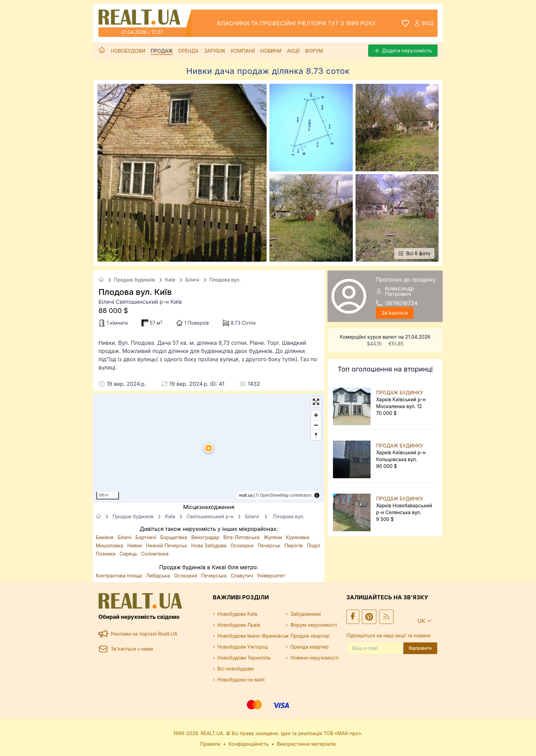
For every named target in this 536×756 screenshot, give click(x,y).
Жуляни (273, 537)
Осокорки (243, 545)
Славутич (243, 576)
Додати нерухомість (403, 51)
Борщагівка (175, 537)
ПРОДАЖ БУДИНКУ (399, 393)
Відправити (420, 648)
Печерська (214, 576)
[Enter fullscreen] (316, 402)
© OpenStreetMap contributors (284, 495)
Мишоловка (110, 545)
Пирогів (294, 545)
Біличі (192, 280)
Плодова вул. (225, 280)
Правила (210, 744)
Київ (170, 280)
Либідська (159, 576)
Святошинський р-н (210, 516)
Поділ (313, 545)
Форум (314, 51)
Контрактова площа (119, 576)
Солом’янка (155, 554)
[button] (209, 448)
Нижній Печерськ (167, 545)
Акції (293, 51)
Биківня (105, 537)
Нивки (135, 545)
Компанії (243, 51)
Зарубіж (215, 51)
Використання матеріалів (306, 744)
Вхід (424, 23)
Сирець (129, 554)
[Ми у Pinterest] (369, 617)
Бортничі (146, 537)
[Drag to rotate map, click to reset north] (316, 435)
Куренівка (297, 537)
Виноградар (206, 537)
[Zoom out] (316, 425)
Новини (271, 51)
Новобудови (128, 51)
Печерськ (270, 545)
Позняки (106, 554)
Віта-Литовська (242, 537)
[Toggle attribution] (317, 495)
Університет (271, 576)
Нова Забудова (209, 545)
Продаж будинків (134, 280)
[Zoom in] (316, 415)
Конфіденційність (249, 744)
